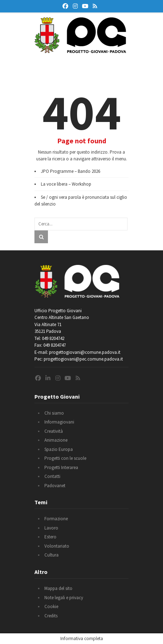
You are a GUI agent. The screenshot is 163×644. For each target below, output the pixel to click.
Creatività (54, 431)
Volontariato (57, 546)
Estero (50, 537)
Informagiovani (59, 422)
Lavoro (51, 528)
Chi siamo (54, 413)
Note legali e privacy (64, 598)
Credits (51, 616)
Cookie (51, 606)
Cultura (51, 555)
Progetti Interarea (61, 467)
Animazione (56, 440)
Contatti (52, 476)
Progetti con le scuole (65, 458)
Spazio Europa (59, 449)
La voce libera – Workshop (66, 184)
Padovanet (55, 486)
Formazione (56, 519)
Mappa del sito (58, 588)
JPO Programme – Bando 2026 (70, 171)
